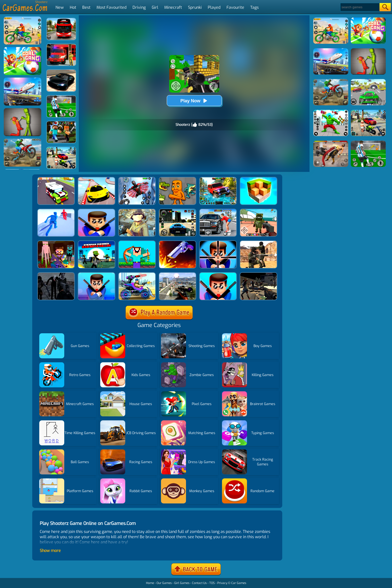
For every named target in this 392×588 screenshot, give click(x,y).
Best (86, 7)
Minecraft (173, 7)
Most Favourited (111, 7)
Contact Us (199, 583)
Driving (139, 7)
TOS (212, 583)
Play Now (194, 101)
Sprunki (195, 7)
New (60, 7)
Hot (73, 7)
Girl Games (182, 583)
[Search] (360, 7)
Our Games (164, 583)
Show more (50, 551)
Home (150, 583)
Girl (155, 7)
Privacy (222, 583)
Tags (254, 7)
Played (214, 7)
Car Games (239, 583)
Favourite (235, 7)
